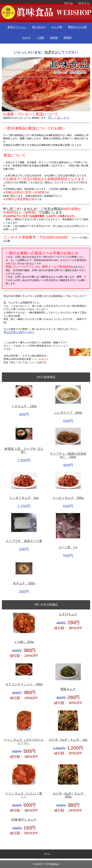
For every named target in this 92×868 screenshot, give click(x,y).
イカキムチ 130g (24, 406)
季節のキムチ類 (77, 27)
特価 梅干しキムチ (24, 820)
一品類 (40, 38)
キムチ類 (57, 27)
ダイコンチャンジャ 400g (24, 684)
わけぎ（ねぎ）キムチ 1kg (68, 740)
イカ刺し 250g (24, 642)
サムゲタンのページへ (19, 332)
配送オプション (17, 27)
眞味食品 (55, 864)
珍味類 (54, 38)
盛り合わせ (39, 27)
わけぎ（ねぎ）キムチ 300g (70, 795)
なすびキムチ (68, 614)
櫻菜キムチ (68, 689)
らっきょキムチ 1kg (24, 498)
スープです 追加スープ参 (24, 541)
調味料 (68, 38)
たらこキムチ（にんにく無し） (24, 795)
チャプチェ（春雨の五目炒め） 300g (68, 455)
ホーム (69, 3)
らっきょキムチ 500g (68, 498)
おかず (26, 38)
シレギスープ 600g (68, 413)
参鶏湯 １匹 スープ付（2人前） (24, 451)
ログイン (84, 3)
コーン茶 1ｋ (68, 547)
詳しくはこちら (59, 118)
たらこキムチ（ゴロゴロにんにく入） (24, 742)
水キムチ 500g (24, 583)
